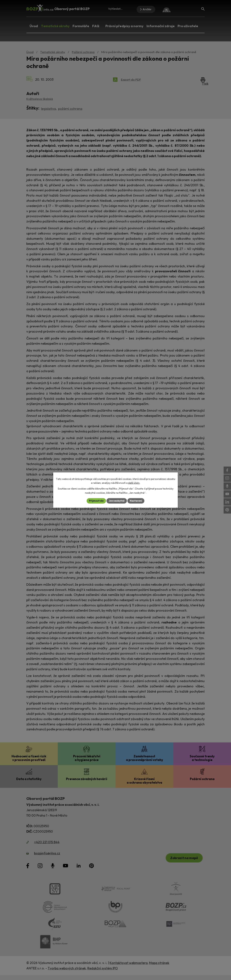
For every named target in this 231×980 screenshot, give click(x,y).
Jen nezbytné (117, 501)
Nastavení (137, 501)
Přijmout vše (95, 501)
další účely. (134, 483)
